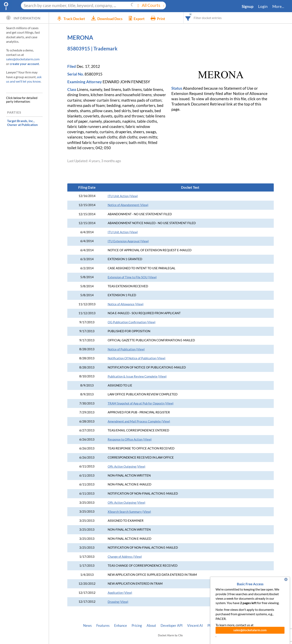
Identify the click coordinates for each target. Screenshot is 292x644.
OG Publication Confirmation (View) (132, 322)
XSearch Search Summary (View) (129, 512)
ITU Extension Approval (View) (128, 241)
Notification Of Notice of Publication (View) (137, 358)
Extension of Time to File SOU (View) (132, 277)
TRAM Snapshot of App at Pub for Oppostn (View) (141, 403)
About (151, 626)
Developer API (172, 626)
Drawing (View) (118, 602)
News (87, 626)
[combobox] (188, 18)
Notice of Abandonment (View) (128, 205)
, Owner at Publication (22, 123)
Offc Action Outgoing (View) (127, 467)
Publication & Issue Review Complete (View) (137, 376)
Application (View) (120, 593)
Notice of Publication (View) (126, 349)
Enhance (121, 626)
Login (263, 6)
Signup (248, 6)
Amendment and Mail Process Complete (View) (139, 421)
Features (103, 626)
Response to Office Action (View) (130, 439)
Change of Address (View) (125, 557)
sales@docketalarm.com (23, 59)
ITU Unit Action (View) (123, 196)
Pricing (137, 626)
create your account (24, 64)
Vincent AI (195, 626)
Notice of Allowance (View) (126, 304)
